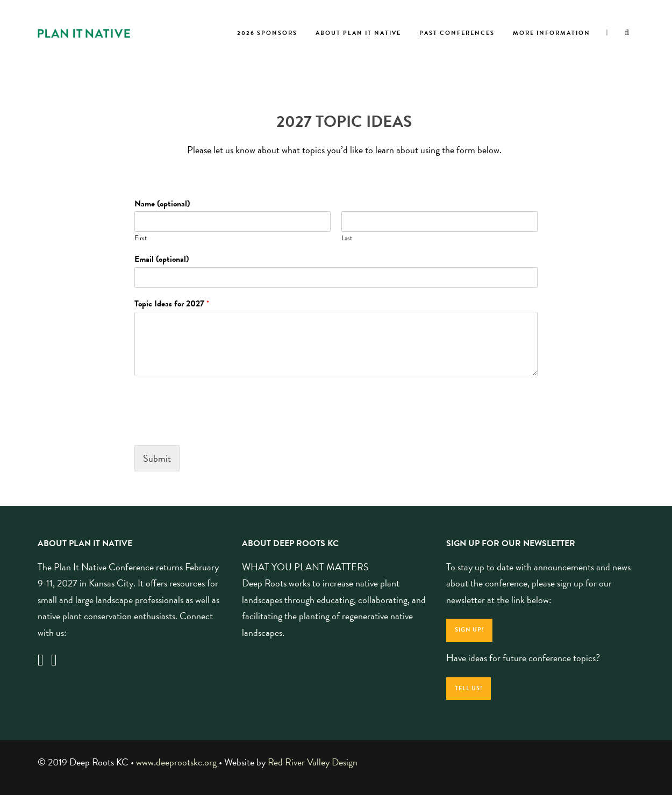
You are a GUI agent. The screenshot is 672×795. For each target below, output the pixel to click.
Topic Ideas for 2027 (172, 304)
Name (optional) (162, 204)
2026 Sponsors (267, 33)
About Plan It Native (358, 33)
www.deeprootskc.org (176, 762)
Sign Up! (469, 630)
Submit (157, 458)
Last (347, 238)
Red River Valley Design (313, 762)
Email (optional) (162, 259)
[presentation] (216, 427)
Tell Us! (469, 688)
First (141, 238)
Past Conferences (457, 33)
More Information (552, 33)
